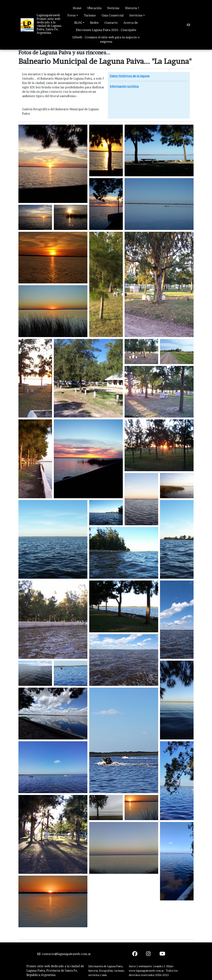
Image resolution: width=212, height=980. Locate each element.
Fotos (72, 15)
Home (77, 8)
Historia (131, 8)
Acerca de (131, 23)
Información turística (124, 86)
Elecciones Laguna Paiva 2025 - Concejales (106, 30)
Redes (94, 23)
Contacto (111, 23)
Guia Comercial (113, 15)
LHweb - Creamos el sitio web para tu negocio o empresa (106, 39)
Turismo (90, 15)
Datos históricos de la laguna (130, 76)
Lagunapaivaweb (48, 15)
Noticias (113, 8)
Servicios (136, 15)
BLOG (78, 23)
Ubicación (94, 8)
